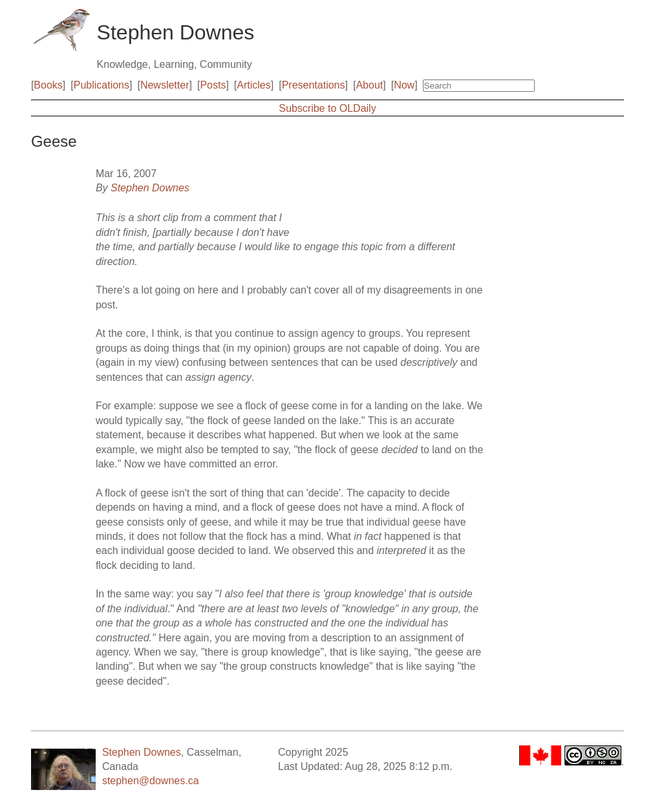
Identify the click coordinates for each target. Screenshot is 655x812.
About (369, 85)
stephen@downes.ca (151, 781)
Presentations (314, 85)
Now (404, 85)
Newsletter (165, 85)
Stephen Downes (150, 188)
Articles (253, 85)
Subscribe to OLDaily (327, 108)
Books (48, 85)
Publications (102, 85)
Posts (213, 85)
